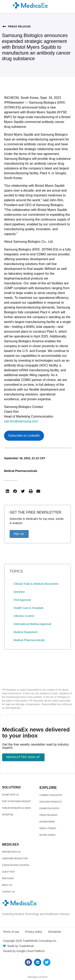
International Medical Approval (32, 624)
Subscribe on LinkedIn (24, 436)
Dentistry (19, 592)
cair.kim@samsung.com (21, 421)
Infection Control (24, 616)
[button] (7, 491)
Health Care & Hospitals (28, 608)
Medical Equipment (25, 632)
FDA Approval (22, 600)
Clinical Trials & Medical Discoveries (36, 584)
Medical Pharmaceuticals (21, 471)
